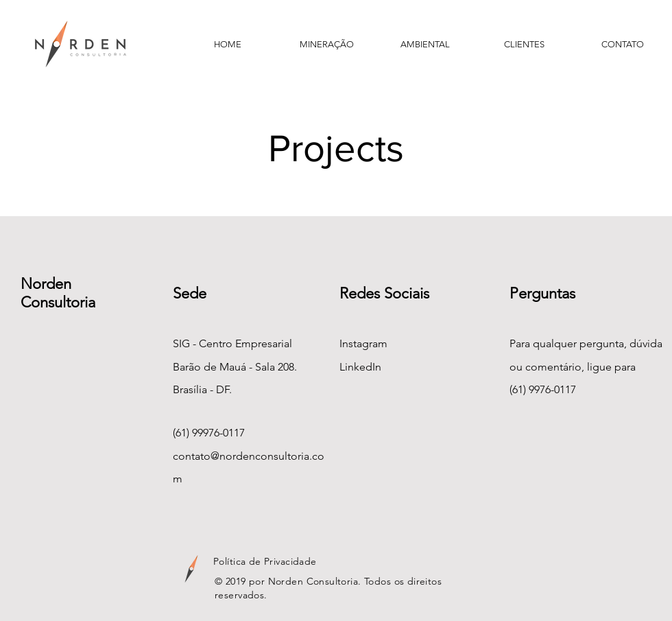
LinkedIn (360, 367)
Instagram (363, 343)
